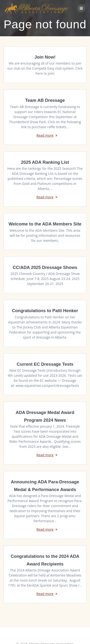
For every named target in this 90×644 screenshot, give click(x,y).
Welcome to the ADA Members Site (45, 224)
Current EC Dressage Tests (45, 364)
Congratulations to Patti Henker (45, 311)
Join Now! (45, 57)
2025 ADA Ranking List (45, 162)
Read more (45, 135)
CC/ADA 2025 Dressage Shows (45, 267)
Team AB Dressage (45, 100)
